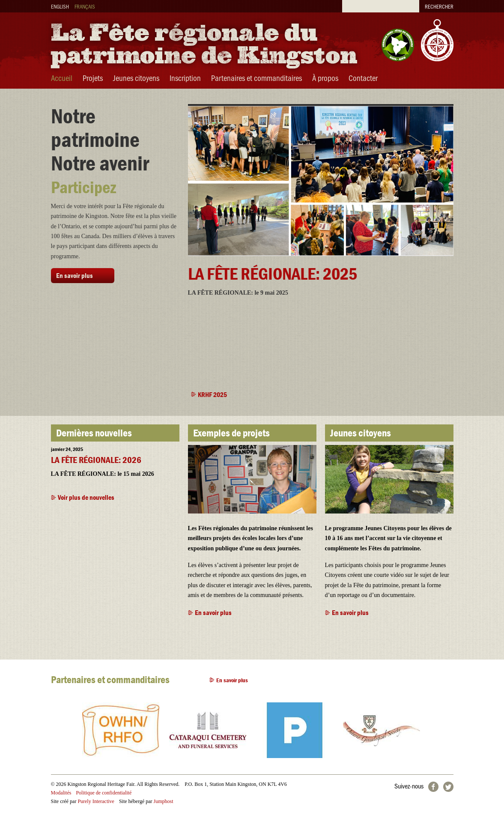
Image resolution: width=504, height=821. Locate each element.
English (60, 6)
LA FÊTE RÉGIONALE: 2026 (96, 460)
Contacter (363, 78)
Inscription (185, 78)
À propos (325, 78)
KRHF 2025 (212, 394)
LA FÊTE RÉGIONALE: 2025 (273, 273)
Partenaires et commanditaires (256, 78)
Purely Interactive (96, 801)
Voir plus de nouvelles (86, 497)
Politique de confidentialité (104, 793)
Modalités (61, 793)
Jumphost (164, 801)
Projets (93, 78)
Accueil (62, 78)
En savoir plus (75, 275)
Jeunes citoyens (136, 78)
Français (85, 6)
